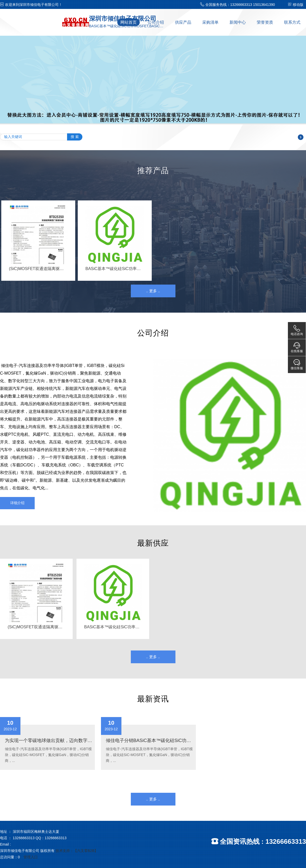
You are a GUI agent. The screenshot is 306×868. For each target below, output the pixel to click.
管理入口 (31, 857)
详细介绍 (17, 503)
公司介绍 (156, 22)
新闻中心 (238, 22)
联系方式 (292, 22)
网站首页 (129, 22)
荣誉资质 (265, 22)
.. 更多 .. (153, 291)
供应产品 (183, 22)
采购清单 (210, 22)
